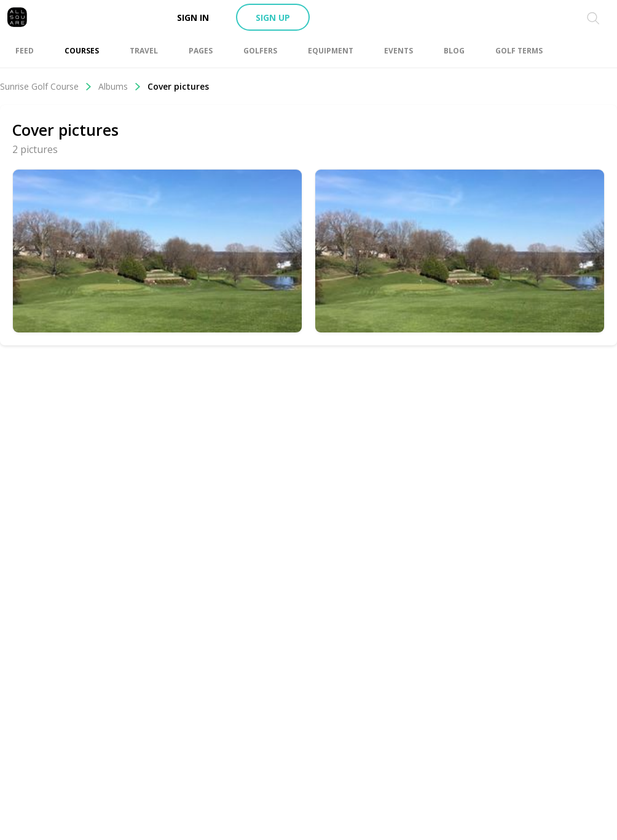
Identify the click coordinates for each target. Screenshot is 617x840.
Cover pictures (178, 86)
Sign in (193, 18)
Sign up (273, 18)
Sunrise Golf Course (46, 86)
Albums (120, 86)
